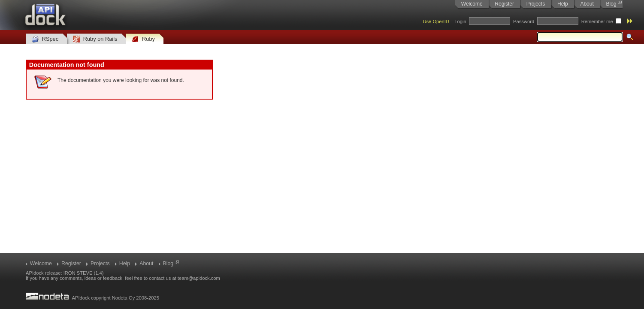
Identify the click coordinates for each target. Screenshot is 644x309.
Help (563, 4)
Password (524, 21)
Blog (611, 4)
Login (460, 21)
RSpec (45, 39)
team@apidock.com (199, 278)
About (587, 4)
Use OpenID (436, 21)
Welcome (472, 4)
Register (504, 4)
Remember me (597, 21)
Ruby (143, 39)
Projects (536, 4)
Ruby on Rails (95, 39)
